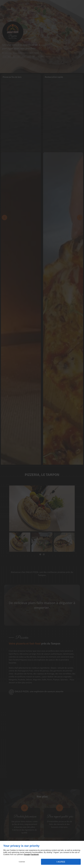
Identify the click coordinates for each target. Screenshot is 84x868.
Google (27, 854)
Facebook (35, 854)
